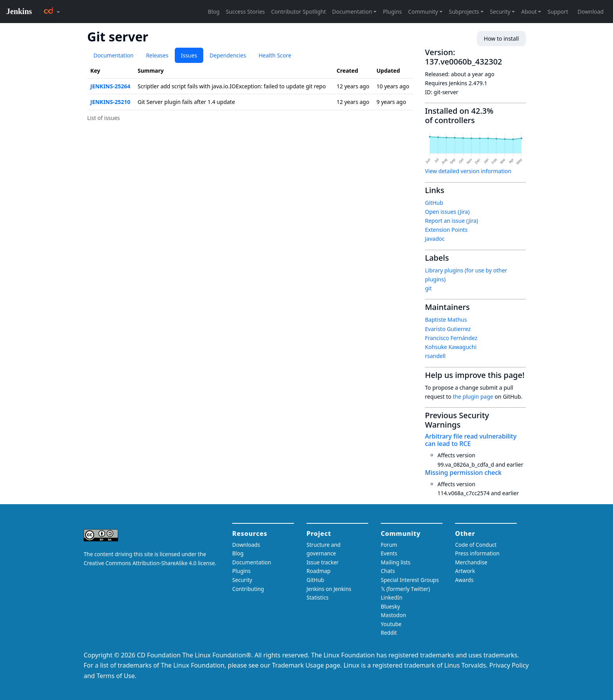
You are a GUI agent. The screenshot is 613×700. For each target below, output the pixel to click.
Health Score (275, 55)
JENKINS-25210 (110, 102)
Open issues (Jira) (447, 212)
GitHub (434, 203)
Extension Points (446, 230)
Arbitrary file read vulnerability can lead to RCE (471, 440)
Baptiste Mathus (446, 320)
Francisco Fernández (451, 338)
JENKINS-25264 (110, 86)
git (428, 288)
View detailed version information (468, 171)
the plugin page (473, 397)
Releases (157, 55)
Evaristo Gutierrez (448, 329)
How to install (501, 38)
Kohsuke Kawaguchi (451, 347)
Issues (189, 55)
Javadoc (435, 239)
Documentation (113, 55)
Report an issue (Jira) (452, 221)
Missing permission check (463, 473)
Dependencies (228, 55)
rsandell (435, 356)
